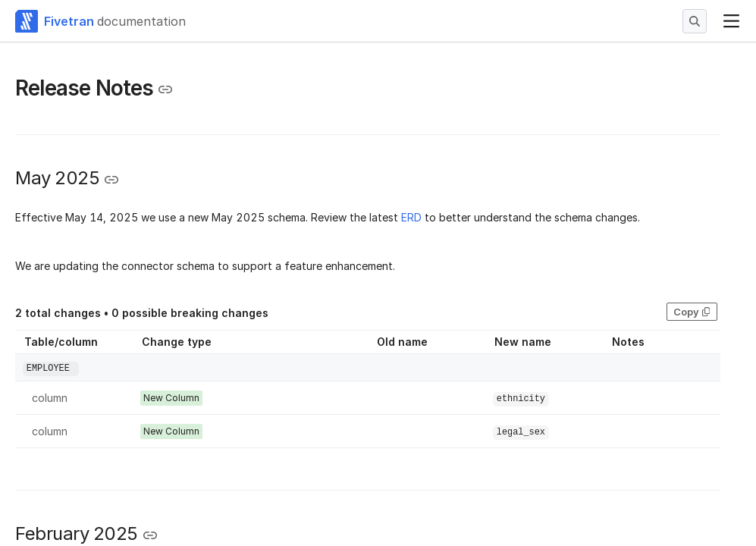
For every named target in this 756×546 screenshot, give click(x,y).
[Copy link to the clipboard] (165, 89)
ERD (411, 217)
